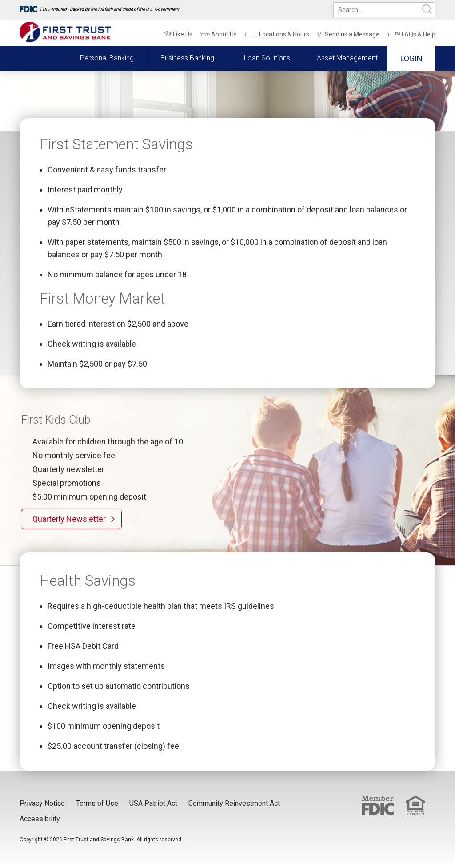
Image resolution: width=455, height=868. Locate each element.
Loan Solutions (267, 58)
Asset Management (347, 58)
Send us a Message (348, 34)
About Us (219, 34)
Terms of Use (97, 803)
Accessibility (40, 819)
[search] (384, 10)
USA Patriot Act (153, 803)
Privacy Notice (42, 803)
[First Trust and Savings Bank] (65, 32)
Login (411, 58)
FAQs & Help (411, 34)
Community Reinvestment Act (234, 803)
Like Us (178, 34)
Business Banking (187, 58)
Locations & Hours (277, 34)
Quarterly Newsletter (69, 519)
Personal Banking (107, 58)
